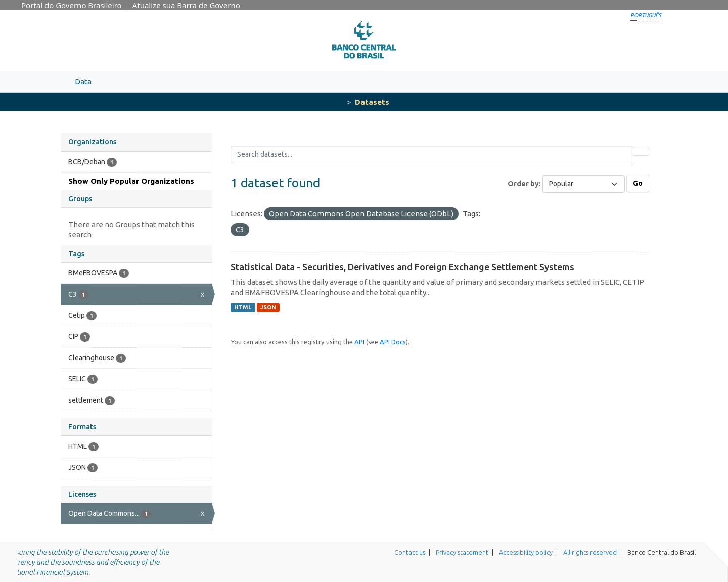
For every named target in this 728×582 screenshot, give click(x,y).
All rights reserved (590, 552)
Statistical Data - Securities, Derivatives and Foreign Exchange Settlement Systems (402, 267)
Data (83, 82)
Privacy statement (462, 552)
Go (638, 183)
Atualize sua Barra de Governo (186, 5)
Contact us (410, 552)
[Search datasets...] (431, 154)
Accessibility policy (526, 552)
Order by (523, 184)
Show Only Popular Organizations (131, 181)
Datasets (372, 102)
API (359, 342)
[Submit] (641, 151)
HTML (243, 307)
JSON (268, 307)
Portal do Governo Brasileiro (72, 5)
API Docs (393, 342)
